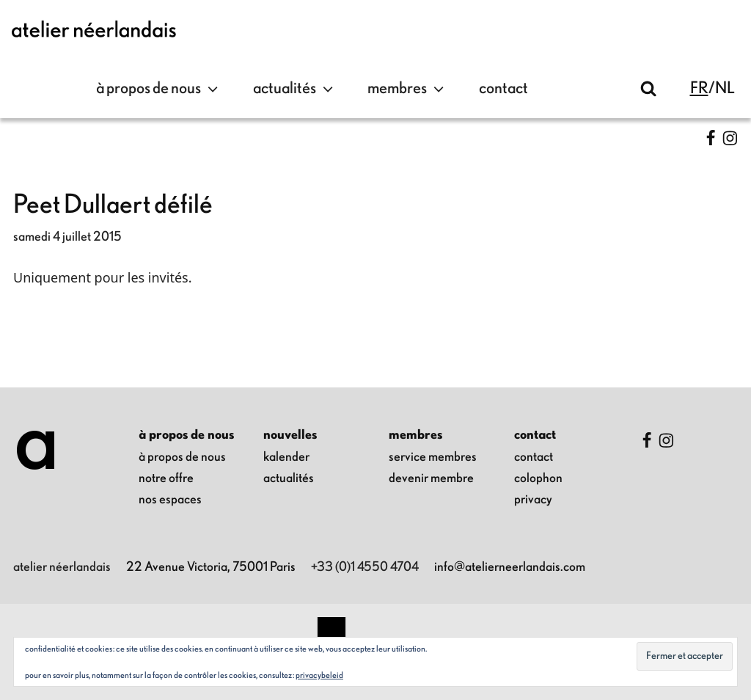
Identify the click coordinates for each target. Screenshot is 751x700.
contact (503, 88)
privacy (533, 500)
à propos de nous (159, 89)
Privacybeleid (319, 675)
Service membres (433, 457)
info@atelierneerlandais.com (510, 567)
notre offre (166, 478)
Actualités (295, 89)
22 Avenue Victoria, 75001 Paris (211, 567)
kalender (286, 457)
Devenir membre (431, 478)
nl (725, 88)
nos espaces (170, 500)
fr (699, 88)
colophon (538, 478)
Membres (407, 89)
